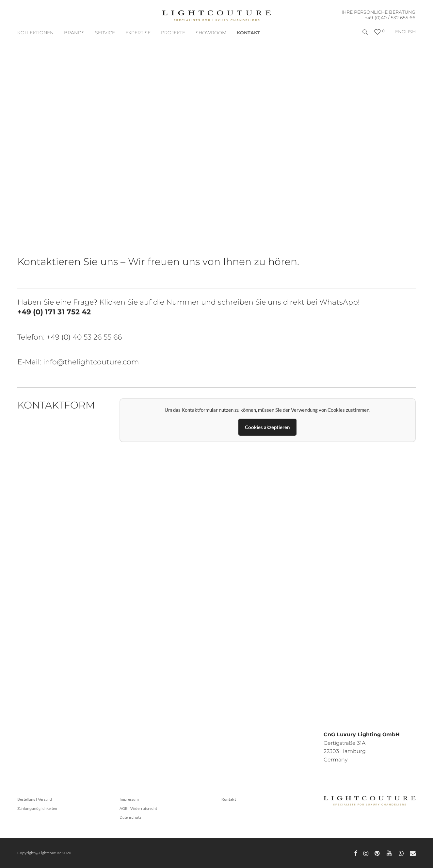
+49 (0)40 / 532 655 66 (390, 18)
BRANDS (74, 33)
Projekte (173, 33)
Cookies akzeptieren (267, 427)
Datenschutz (130, 817)
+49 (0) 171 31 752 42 (54, 312)
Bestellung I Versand (35, 799)
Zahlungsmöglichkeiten (37, 808)
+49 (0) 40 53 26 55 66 (84, 337)
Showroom (211, 33)
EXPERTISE (138, 33)
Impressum (129, 799)
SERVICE (105, 33)
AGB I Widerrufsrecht (138, 808)
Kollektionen (35, 33)
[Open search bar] (366, 34)
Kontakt (248, 33)
